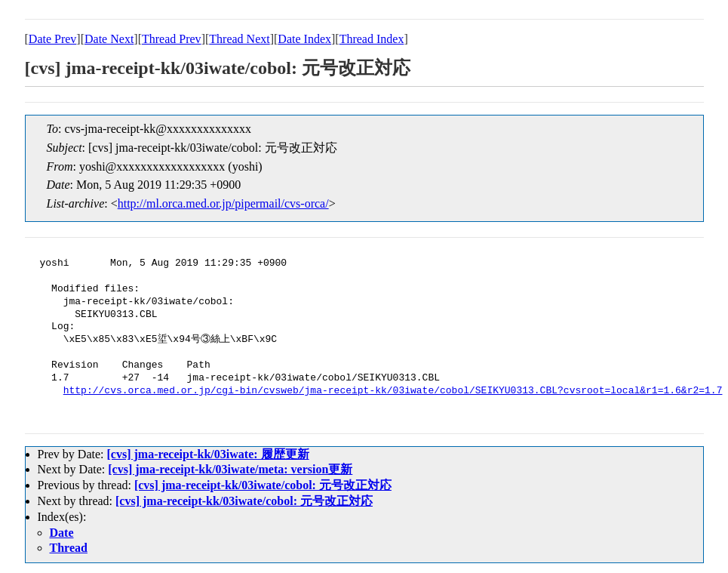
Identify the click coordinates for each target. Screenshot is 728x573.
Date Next (109, 39)
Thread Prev (172, 39)
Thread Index (372, 39)
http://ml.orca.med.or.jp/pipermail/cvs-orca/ (223, 203)
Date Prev (53, 39)
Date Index (304, 39)
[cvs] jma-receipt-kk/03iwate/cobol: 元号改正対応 (263, 485)
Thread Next (239, 39)
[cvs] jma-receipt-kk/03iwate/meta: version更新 (230, 469)
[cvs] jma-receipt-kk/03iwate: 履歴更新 (207, 454)
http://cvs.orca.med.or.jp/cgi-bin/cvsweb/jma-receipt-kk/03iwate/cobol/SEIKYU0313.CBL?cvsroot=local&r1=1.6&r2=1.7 (393, 391)
